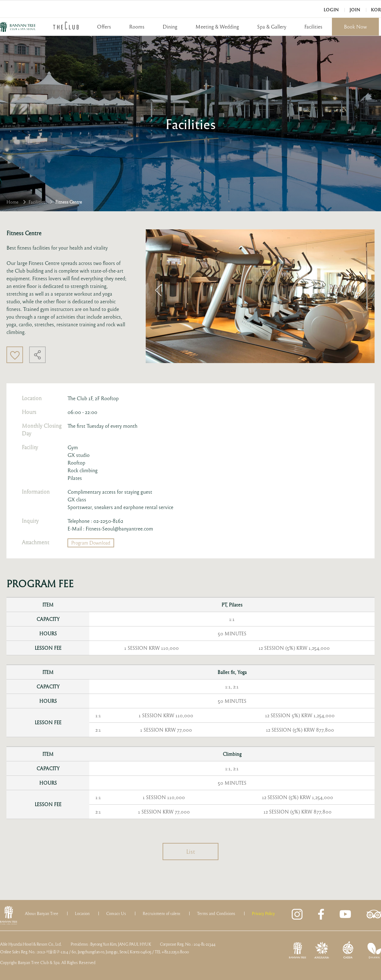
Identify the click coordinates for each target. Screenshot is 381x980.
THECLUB (66, 25)
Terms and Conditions (216, 913)
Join (355, 10)
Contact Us (116, 913)
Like (15, 355)
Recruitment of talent (162, 913)
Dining (170, 27)
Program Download (91, 543)
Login (331, 10)
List (191, 851)
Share (37, 355)
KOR (376, 10)
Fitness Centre (69, 202)
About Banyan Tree (42, 913)
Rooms (137, 27)
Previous (158, 290)
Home (12, 202)
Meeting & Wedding (217, 27)
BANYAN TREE (18, 27)
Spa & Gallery (272, 27)
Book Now (355, 27)
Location (82, 913)
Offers (104, 27)
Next (362, 290)
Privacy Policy (263, 913)
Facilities (313, 27)
